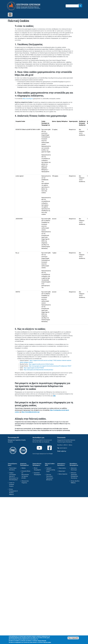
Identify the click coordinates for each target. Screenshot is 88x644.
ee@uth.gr (63, 451)
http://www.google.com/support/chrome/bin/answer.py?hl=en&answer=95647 (50, 366)
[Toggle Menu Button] (10, 15)
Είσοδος (80, 4)
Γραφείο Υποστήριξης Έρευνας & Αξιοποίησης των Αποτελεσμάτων (14, 476)
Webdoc (24, 468)
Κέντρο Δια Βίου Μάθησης (75, 482)
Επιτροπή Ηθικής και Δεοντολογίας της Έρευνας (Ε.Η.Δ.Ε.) (26, 475)
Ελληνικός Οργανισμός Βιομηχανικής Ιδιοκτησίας (74, 475)
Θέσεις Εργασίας (63, 474)
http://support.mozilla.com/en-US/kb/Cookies (41, 364)
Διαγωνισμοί (62, 471)
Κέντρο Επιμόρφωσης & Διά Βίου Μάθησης (13, 492)
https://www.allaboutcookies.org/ (31, 412)
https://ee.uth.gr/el (28, 99)
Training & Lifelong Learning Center (51, 470)
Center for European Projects (12, 484)
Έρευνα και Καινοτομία (74, 469)
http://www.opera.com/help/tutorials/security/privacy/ (39, 370)
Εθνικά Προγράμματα (37, 469)
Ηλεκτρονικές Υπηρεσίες (25, 482)
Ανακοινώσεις (62, 468)
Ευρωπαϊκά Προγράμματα (37, 474)
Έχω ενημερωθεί (73, 638)
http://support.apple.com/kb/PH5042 (34, 368)
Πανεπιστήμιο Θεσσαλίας (13, 469)
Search (80, 6)
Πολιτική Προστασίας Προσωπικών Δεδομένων (50, 477)
